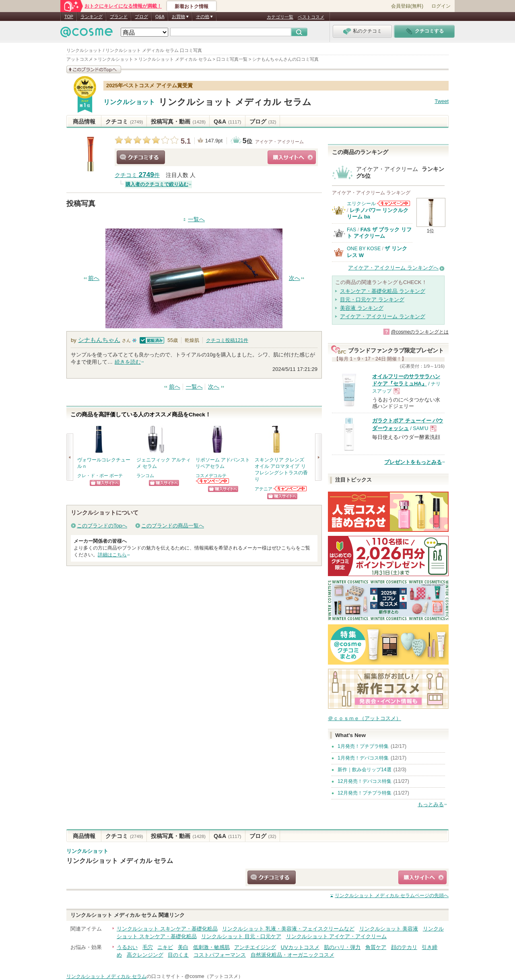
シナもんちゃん (99, 340)
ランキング (92, 16)
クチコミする (141, 157)
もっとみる (431, 804)
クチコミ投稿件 (227, 340)
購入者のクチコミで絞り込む (157, 184)
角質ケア (376, 947)
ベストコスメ (311, 17)
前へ (94, 278)
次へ (295, 278)
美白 (183, 947)
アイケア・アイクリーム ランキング (383, 316)
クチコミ (124, 121)
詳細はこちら (112, 555)
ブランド (119, 16)
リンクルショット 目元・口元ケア (241, 936)
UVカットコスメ (300, 947)
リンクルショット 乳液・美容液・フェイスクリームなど (288, 929)
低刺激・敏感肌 (211, 947)
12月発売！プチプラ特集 (365, 793)
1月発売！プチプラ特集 (363, 746)
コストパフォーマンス (220, 955)
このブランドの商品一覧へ (173, 526)
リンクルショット (129, 102)
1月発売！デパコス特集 (363, 758)
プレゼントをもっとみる (413, 462)
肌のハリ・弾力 (342, 947)
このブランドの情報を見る (94, 69)
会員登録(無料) (407, 6)
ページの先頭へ (392, 896)
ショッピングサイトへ (292, 157)
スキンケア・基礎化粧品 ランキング (383, 291)
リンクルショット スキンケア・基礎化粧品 (167, 929)
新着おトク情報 (192, 6)
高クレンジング (145, 955)
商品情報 (84, 121)
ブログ (141, 16)
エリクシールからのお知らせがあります (393, 203)
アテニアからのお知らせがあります (290, 489)
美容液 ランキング (362, 308)
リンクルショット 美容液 (389, 929)
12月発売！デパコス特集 (365, 781)
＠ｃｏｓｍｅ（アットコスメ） (365, 718)
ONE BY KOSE (364, 249)
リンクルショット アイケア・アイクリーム (337, 936)
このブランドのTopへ (102, 526)
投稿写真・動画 (178, 121)
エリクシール (361, 204)
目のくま (178, 955)
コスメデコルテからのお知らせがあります (213, 481)
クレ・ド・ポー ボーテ (100, 476)
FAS (351, 230)
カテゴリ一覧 (280, 17)
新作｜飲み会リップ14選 (365, 770)
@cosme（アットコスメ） (214, 976)
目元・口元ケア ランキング (372, 300)
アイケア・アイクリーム (279, 142)
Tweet (442, 101)
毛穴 (148, 947)
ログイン (441, 6)
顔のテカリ (404, 947)
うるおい (127, 947)
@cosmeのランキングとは (420, 332)
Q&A (160, 16)
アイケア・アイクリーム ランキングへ (393, 268)
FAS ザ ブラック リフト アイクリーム (379, 233)
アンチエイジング (255, 947)
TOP (69, 16)
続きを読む (128, 362)
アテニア (264, 489)
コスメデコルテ (211, 476)
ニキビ (165, 947)
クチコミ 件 (137, 175)
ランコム (145, 476)
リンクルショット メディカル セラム (235, 102)
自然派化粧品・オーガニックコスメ (293, 955)
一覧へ (196, 219)
